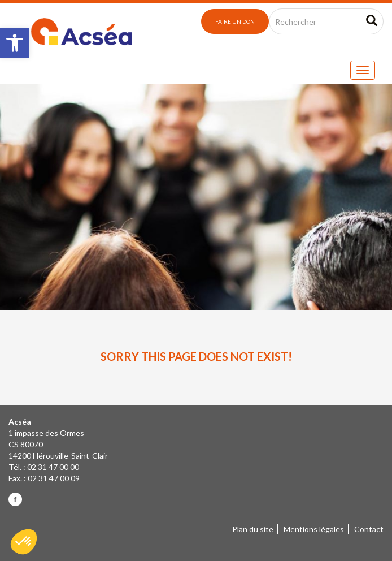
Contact (369, 529)
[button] (15, 43)
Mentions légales (314, 529)
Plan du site (253, 529)
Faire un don (235, 21)
